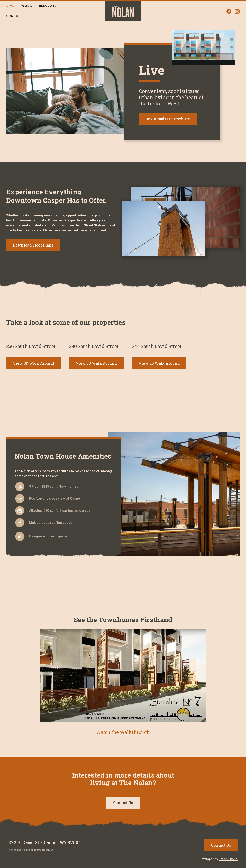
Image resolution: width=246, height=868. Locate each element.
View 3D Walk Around (33, 363)
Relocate (48, 6)
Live (10, 6)
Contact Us (123, 803)
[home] (123, 11)
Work (27, 6)
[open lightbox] (123, 682)
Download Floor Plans (33, 245)
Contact (15, 16)
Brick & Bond (228, 859)
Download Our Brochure (168, 119)
